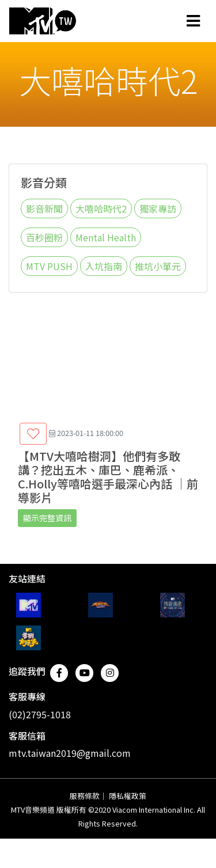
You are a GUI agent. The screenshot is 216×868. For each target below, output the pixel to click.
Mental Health (106, 237)
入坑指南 (104, 266)
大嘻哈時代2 (101, 209)
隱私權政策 (128, 796)
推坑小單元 (158, 266)
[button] (33, 434)
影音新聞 (44, 209)
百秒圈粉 (44, 237)
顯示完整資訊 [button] (47, 518)
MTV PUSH (49, 266)
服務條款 (85, 796)
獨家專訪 (158, 209)
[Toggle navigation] (193, 21)
